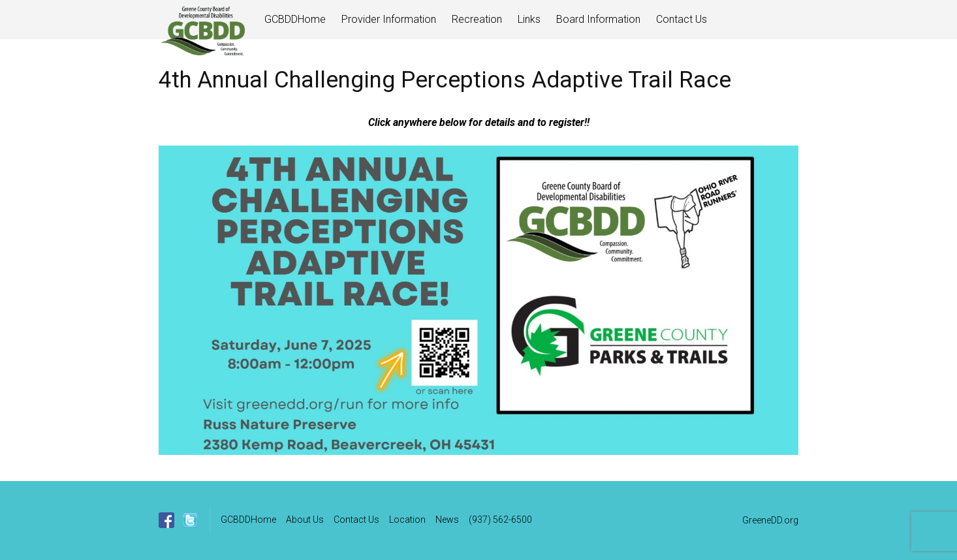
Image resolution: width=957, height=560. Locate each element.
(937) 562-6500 (500, 520)
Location (407, 520)
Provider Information (389, 19)
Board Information (598, 19)
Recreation (477, 19)
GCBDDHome (295, 19)
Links (529, 19)
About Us (305, 520)
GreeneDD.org (770, 520)
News (447, 520)
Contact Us (682, 19)
